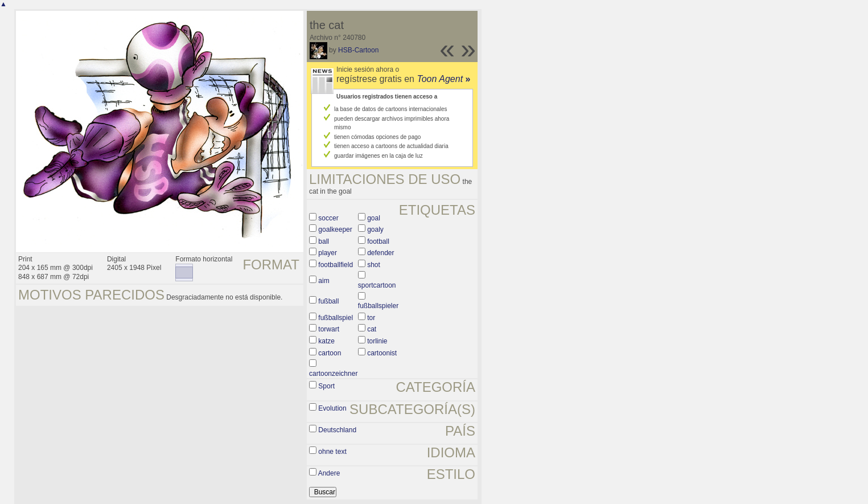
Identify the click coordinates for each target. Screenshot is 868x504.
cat (372, 329)
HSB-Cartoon (358, 50)
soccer (328, 218)
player (328, 253)
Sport (326, 386)
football (378, 241)
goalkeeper (335, 230)
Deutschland (337, 430)
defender (380, 253)
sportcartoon (377, 285)
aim (324, 281)
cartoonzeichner (333, 374)
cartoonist (382, 353)
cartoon (330, 353)
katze (326, 341)
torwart (329, 329)
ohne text (332, 452)
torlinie (377, 341)
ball (324, 241)
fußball (328, 301)
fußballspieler (378, 306)
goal (374, 218)
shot (374, 265)
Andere (329, 473)
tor (371, 318)
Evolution (332, 408)
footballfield (336, 265)
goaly (375, 230)
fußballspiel (336, 318)
